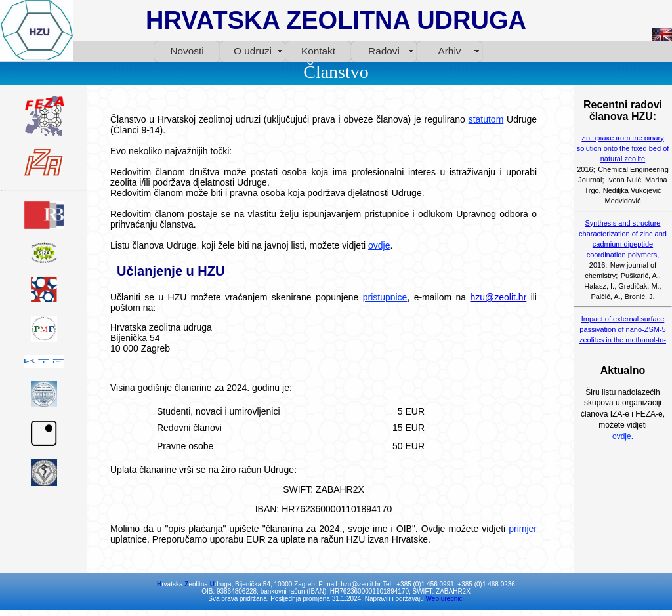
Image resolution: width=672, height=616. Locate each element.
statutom (486, 119)
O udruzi (253, 51)
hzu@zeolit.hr (498, 297)
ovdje (379, 245)
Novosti (187, 51)
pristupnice (385, 297)
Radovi (384, 51)
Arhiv (450, 51)
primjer (523, 529)
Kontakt (318, 51)
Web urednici (445, 599)
